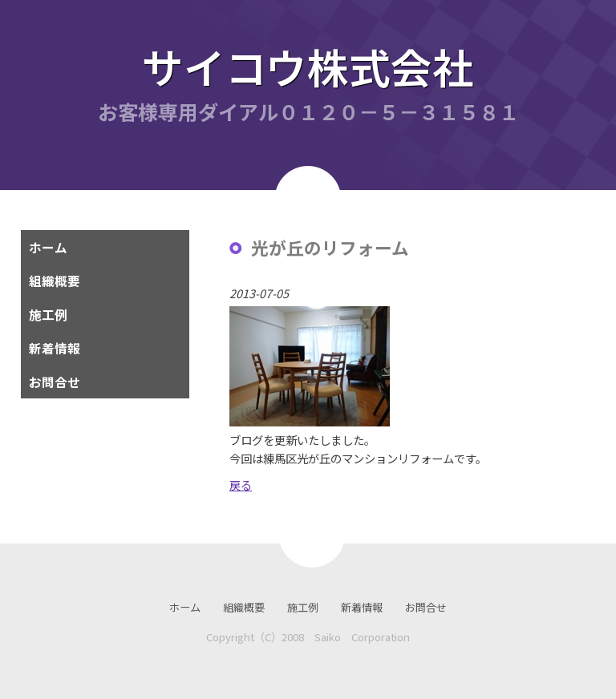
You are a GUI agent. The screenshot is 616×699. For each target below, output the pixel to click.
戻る (241, 485)
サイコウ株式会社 (308, 66)
